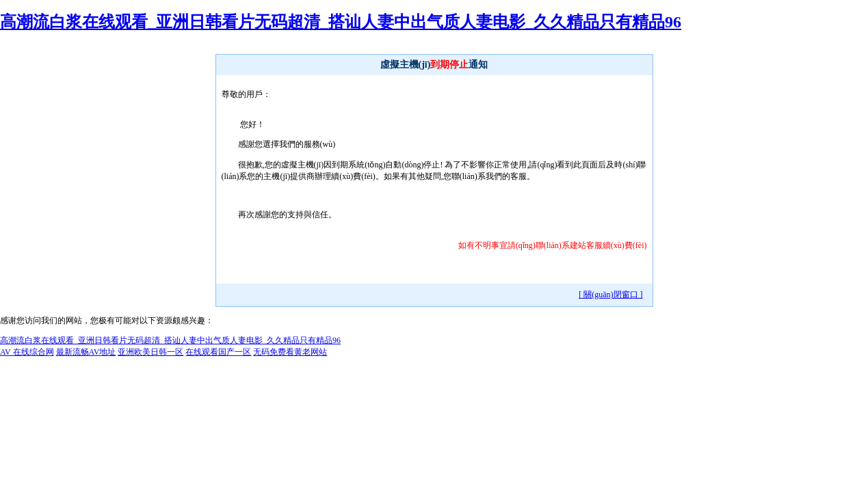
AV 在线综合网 (27, 352)
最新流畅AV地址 (86, 352)
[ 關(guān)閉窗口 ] (610, 295)
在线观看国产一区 (218, 352)
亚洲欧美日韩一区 (150, 352)
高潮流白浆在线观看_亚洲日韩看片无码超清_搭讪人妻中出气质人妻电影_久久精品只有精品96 (341, 22)
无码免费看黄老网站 (290, 352)
